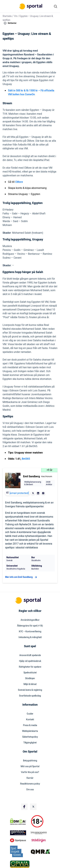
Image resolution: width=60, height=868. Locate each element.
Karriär (30, 778)
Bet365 (26, 459)
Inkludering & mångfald (30, 637)
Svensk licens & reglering (30, 690)
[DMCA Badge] (20, 821)
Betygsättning (30, 761)
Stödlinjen (30, 679)
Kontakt (30, 720)
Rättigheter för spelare (30, 667)
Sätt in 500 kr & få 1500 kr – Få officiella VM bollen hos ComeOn (31, 93)
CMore (19, 182)
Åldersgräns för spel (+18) (30, 626)
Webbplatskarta (30, 731)
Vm (16, 16)
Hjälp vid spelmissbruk (30, 661)
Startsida (7, 16)
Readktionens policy (30, 784)
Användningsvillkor (30, 620)
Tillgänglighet (30, 743)
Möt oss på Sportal (30, 767)
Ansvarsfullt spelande (30, 655)
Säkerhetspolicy (30, 737)
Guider (30, 714)
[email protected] (19, 493)
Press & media (30, 725)
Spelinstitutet (30, 673)
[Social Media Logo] (24, 807)
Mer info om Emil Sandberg (21, 577)
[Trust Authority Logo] (20, 833)
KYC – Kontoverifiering (30, 632)
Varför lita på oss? (30, 772)
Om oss (30, 790)
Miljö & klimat (30, 684)
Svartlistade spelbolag (30, 696)
